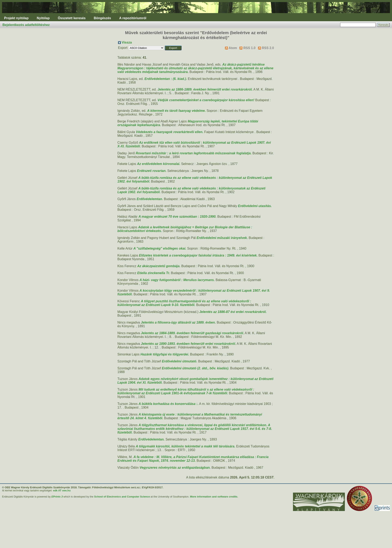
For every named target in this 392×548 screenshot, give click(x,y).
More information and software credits (214, 497)
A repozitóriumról (133, 18)
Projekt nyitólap (16, 18)
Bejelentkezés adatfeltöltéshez (26, 25)
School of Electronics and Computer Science (122, 497)
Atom (233, 48)
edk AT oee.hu (62, 490)
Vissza (127, 42)
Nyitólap (43, 18)
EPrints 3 (57, 497)
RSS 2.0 (268, 48)
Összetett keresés (72, 18)
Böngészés (102, 18)
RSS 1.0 (249, 48)
